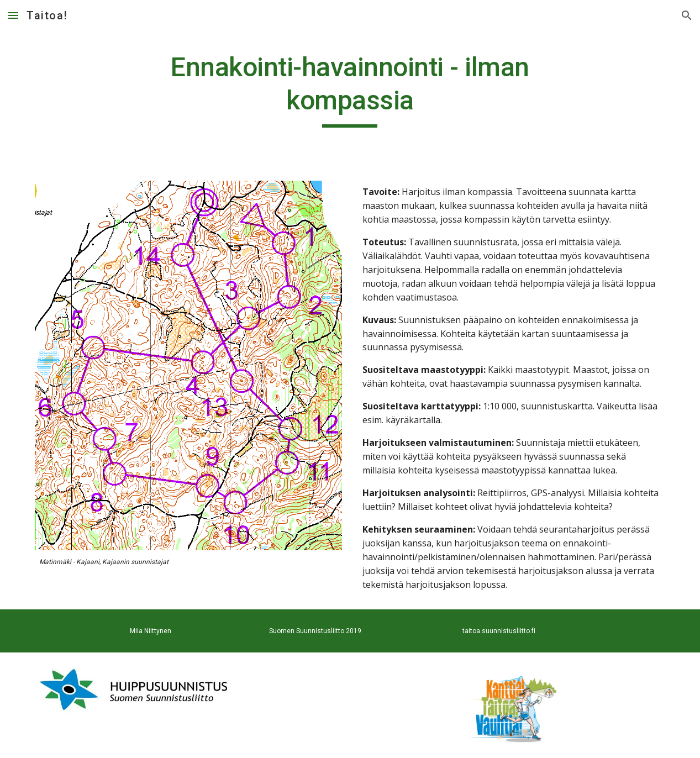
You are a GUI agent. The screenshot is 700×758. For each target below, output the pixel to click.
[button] (13, 15)
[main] (350, 89)
